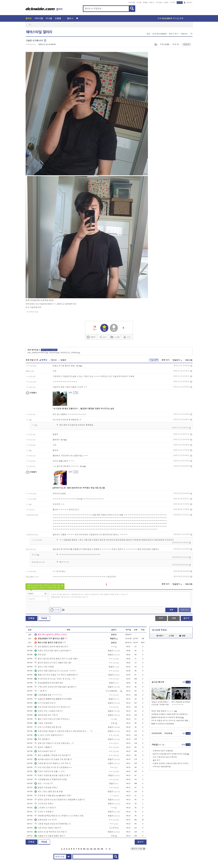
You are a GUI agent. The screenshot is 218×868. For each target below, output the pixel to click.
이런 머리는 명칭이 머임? (47, 828)
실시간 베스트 (158, 682)
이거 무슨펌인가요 (44, 703)
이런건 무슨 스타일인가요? (47, 711)
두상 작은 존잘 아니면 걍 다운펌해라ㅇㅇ (53, 767)
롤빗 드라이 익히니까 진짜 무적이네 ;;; (52, 719)
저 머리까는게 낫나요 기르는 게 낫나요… (53, 679)
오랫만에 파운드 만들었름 (163, 751)
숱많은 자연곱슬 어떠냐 (46, 788)
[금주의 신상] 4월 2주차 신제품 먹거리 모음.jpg (171, 754)
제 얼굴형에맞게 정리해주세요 (49, 683)
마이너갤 (132, 2)
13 (95, 849)
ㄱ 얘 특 (39, 691)
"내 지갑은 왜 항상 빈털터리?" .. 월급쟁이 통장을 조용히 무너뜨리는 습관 (83, 409)
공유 (103, 337)
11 (88, 849)
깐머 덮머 (40, 655)
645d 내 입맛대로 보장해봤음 (163, 724)
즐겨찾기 (160, 636)
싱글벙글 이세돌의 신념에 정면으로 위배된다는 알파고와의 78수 (171, 714)
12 (91, 849)
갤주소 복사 (174, 34)
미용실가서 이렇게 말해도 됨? (49, 836)
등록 (171, 610)
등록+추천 (185, 610)
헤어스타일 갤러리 (39, 32)
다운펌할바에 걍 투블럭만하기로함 (51, 779)
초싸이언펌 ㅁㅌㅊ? (44, 820)
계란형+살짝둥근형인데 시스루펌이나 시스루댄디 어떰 (59, 816)
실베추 (91, 337)
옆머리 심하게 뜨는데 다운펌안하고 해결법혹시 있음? (58, 800)
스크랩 (156, 45)
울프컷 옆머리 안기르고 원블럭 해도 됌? (53, 663)
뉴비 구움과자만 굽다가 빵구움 (165, 757)
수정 (161, 618)
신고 (127, 337)
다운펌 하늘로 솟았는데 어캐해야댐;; (51, 824)
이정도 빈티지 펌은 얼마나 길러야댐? (52, 651)
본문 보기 (166, 360)
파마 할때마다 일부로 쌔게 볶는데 (50, 647)
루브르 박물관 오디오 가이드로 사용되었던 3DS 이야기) (171, 721)
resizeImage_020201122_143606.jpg (65, 353)
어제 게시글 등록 (171, 18)
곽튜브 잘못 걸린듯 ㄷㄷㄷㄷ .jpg (164, 711)
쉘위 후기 (157, 760)
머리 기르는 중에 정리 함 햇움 (49, 792)
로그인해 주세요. (160, 630)
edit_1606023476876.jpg (38, 353)
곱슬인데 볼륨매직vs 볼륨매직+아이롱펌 (53, 699)
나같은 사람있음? (43, 723)
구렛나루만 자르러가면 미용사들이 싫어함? (54, 687)
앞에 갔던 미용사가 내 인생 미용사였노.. (53, 743)
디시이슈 (169, 733)
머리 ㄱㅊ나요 (42, 784)
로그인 (180, 3)
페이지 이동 (138, 849)
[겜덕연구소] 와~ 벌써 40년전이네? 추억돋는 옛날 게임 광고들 (79, 488)
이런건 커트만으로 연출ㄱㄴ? (48, 771)
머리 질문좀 (41, 739)
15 (102, 849)
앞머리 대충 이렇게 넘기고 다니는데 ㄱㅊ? (54, 671)
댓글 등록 (154, 360)
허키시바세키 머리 (44, 751)
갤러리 (29, 18)
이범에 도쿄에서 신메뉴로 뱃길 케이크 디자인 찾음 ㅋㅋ (172, 763)
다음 (106, 849)
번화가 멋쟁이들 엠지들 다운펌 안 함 (51, 775)
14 (98, 849)
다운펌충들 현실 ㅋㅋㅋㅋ (47, 695)
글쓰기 (186, 618)
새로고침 (189, 360)
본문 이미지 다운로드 (49, 350)
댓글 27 (186, 44)
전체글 (31, 618)
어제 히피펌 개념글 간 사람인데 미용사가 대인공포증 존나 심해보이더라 (62, 731)
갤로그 (152, 2)
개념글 (44, 618)
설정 (148, 34)
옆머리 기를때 (42, 747)
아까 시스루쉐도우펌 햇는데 (48, 727)
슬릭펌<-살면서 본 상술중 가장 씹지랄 (52, 759)
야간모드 (188, 3)
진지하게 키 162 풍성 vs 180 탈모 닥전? (54, 796)
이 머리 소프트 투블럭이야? (48, 735)
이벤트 (166, 2)
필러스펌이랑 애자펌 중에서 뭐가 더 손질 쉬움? (56, 659)
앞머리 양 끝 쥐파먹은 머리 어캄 (50, 832)
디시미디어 (157, 733)
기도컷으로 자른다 (44, 804)
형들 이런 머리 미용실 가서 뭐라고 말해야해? (55, 675)
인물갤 (145, 2)
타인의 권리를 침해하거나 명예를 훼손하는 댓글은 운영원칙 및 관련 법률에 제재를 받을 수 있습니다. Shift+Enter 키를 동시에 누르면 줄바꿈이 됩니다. (90, 596)
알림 (182, 636)
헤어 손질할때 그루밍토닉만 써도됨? (51, 755)
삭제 (191, 366)
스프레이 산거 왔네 (44, 808)
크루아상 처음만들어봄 (162, 767)
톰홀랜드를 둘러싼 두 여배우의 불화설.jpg (168, 717)
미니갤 (139, 2)
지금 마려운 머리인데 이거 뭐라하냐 (51, 707)
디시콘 (173, 2)
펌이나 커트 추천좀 (44, 667)
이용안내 (184, 34)
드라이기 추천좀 (43, 812)
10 (84, 849)
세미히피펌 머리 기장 (45, 715)
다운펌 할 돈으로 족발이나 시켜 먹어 (51, 763)
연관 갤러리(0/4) (160, 34)
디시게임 (159, 2)
